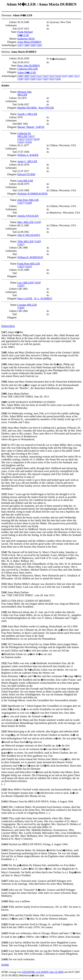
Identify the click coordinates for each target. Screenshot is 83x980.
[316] (71, 76)
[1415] (21, 142)
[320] (33, 79)
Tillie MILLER (26, 241)
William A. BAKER (28, 155)
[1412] (21, 139)
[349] (33, 45)
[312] (45, 76)
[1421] (21, 244)
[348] (27, 45)
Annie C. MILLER (27, 161)
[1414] (36, 139)
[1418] (29, 203)
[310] (33, 76)
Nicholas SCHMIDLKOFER (32, 194)
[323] (52, 79)
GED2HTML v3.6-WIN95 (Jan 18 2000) (43, 972)
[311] (39, 76)
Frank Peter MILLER (29, 264)
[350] (39, 45)
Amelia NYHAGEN (28, 216)
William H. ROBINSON (30, 257)
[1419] (38, 222)
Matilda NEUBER (27, 108)
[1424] (37, 283)
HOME (5, 965)
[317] (77, 76)
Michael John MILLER (24, 93)
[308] (20, 76)
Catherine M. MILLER (24, 135)
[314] (58, 76)
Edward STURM (26, 174)
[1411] (31, 136)
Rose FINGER (46, 108)
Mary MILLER (26, 222)
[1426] (21, 308)
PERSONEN (8, 326)
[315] (64, 76)
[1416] (29, 142)
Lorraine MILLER (27, 305)
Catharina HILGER (28, 69)
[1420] (38, 241)
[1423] (29, 267)
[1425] (21, 286)
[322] (45, 79)
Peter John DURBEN (29, 66)
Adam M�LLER (22, 4)
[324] (58, 79)
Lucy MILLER (26, 283)
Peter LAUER (25, 298)
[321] (39, 79)
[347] (20, 45)
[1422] (21, 267)
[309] (27, 76)
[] (4, 332)
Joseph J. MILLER (27, 114)
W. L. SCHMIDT (43, 298)
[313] (52, 76)
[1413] (29, 139)
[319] (27, 79)
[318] (20, 79)
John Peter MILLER (28, 200)
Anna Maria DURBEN (58, 4)
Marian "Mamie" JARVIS (31, 127)
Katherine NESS (26, 39)
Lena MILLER (25, 181)
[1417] (21, 203)
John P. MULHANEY (29, 235)
